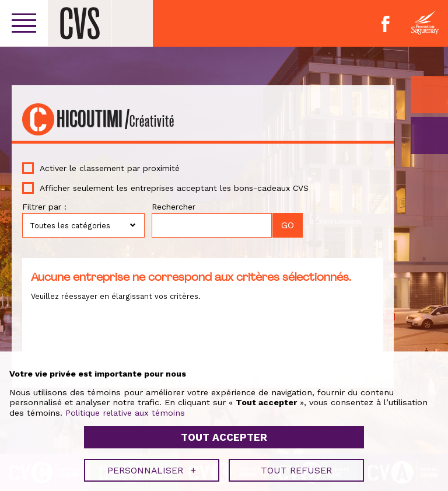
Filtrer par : (44, 207)
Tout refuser (296, 462)
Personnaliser (152, 462)
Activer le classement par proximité (110, 168)
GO (429, 135)
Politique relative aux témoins (125, 405)
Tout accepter (224, 429)
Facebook (386, 24)
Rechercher (174, 207)
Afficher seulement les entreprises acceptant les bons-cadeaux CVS (174, 188)
